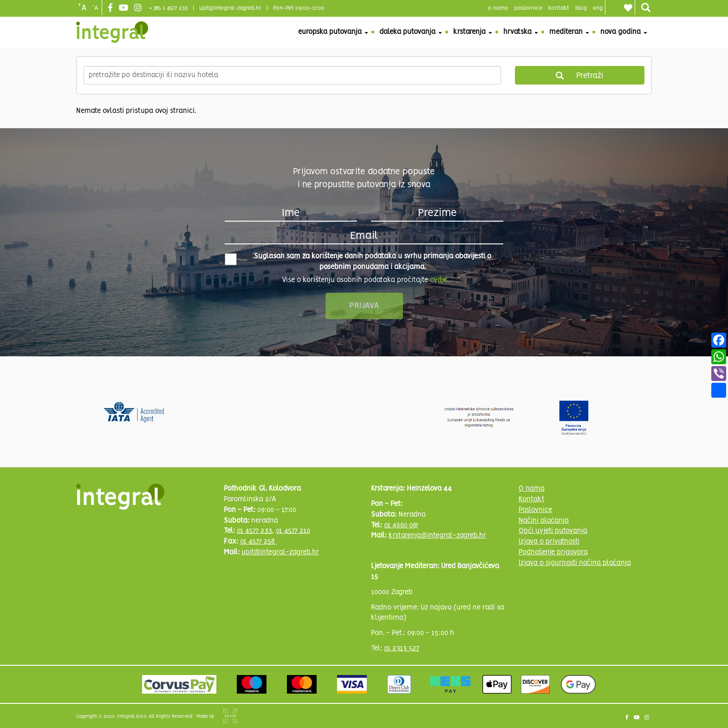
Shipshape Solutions (230, 716)
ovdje (438, 280)
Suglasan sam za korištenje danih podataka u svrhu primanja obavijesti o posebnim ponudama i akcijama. (358, 262)
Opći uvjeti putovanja (553, 531)
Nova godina (624, 32)
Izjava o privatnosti (549, 542)
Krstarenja (473, 32)
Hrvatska (521, 32)
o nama (498, 8)
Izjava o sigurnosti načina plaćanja (575, 563)
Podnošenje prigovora (553, 552)
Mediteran (569, 32)
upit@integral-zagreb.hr (230, 8)
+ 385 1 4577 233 (168, 8)
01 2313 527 (402, 649)
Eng (598, 8)
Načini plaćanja (544, 521)
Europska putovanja (333, 32)
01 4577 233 (254, 531)
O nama (532, 489)
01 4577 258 (258, 542)
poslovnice (528, 8)
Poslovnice (535, 510)
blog (581, 8)
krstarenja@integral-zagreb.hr (437, 536)
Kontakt (559, 8)
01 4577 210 (293, 531)
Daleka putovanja (411, 32)
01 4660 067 (401, 525)
